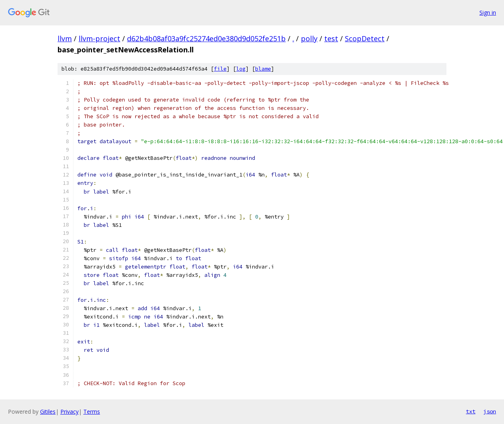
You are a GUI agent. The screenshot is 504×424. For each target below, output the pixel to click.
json (490, 411)
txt (471, 411)
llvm (65, 38)
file (220, 69)
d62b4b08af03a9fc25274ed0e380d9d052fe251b (206, 38)
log (241, 69)
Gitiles (48, 412)
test (331, 38)
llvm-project (99, 38)
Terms (92, 412)
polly (309, 38)
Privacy (69, 412)
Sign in (488, 12)
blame (263, 69)
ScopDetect (365, 38)
